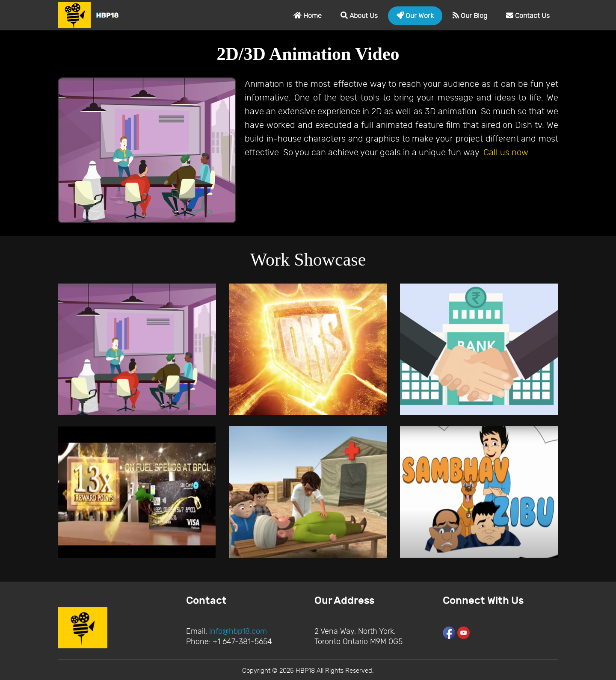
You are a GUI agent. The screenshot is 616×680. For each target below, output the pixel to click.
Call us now (506, 152)
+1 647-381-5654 (242, 642)
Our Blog (470, 16)
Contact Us (528, 16)
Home (308, 16)
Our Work (415, 16)
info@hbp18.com (238, 631)
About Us (359, 16)
